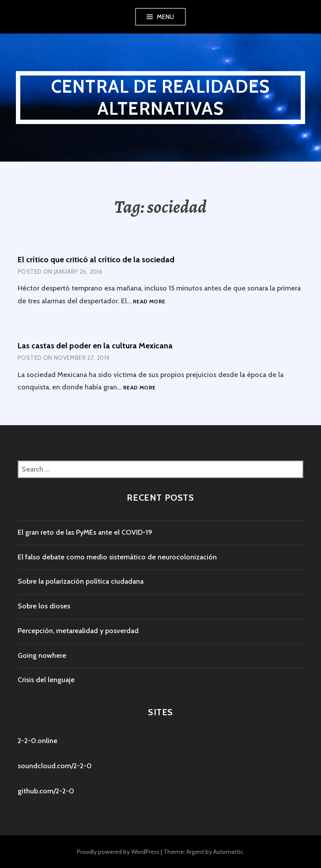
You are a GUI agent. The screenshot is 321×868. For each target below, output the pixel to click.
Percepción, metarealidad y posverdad (78, 631)
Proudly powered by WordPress (118, 852)
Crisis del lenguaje (46, 680)
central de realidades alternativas (160, 97)
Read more (149, 302)
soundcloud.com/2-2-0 (55, 766)
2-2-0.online (38, 741)
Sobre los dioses (44, 606)
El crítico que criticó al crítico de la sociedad (96, 260)
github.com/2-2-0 (46, 791)
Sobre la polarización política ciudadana (81, 581)
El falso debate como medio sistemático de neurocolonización (117, 557)
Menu (166, 17)
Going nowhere (42, 655)
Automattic (228, 852)
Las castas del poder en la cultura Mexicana (95, 346)
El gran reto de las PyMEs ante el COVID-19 (85, 532)
